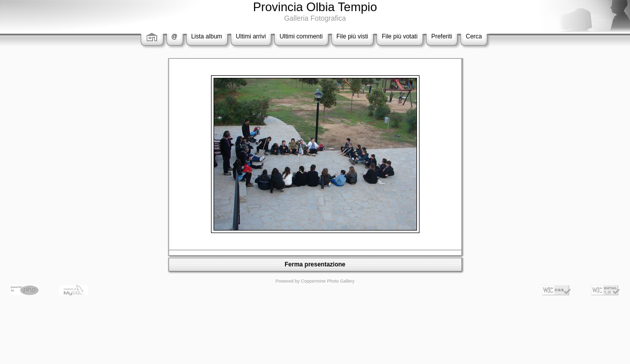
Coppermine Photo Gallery (327, 281)
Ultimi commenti (301, 36)
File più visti (352, 36)
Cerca (474, 36)
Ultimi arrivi (251, 36)
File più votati (400, 36)
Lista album (207, 36)
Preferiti (442, 36)
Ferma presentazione (315, 264)
